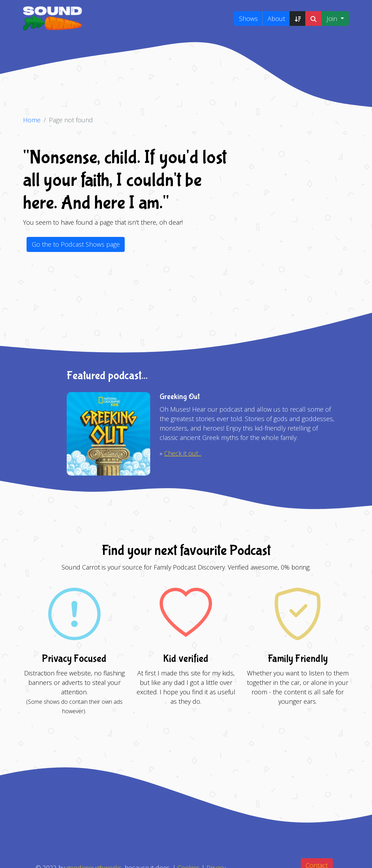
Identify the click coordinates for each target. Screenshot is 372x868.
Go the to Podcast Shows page (76, 244)
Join (333, 19)
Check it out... (183, 453)
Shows (248, 19)
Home (32, 120)
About (276, 19)
